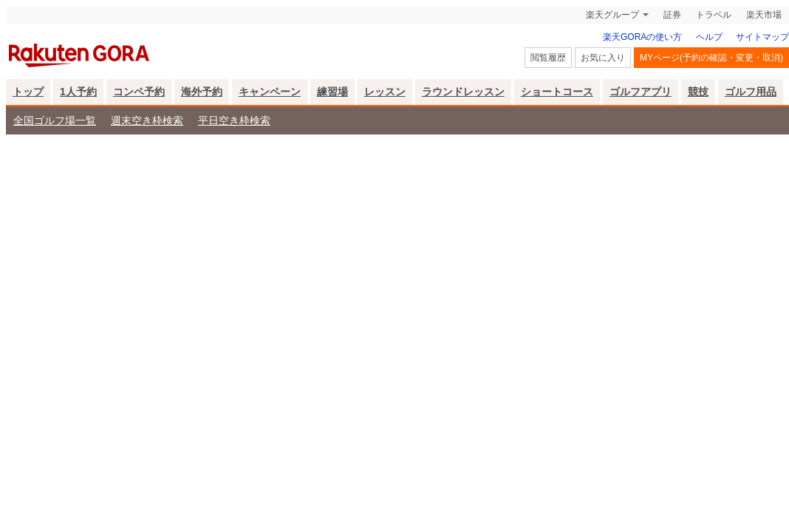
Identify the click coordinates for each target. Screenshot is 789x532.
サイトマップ (762, 37)
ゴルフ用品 (751, 92)
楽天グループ (612, 15)
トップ (28, 92)
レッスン (385, 92)
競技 (698, 92)
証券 (672, 15)
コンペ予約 (139, 92)
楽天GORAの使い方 (642, 37)
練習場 (332, 92)
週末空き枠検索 (147, 120)
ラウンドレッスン (463, 92)
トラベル (714, 15)
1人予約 (78, 92)
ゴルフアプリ (641, 92)
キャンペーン (270, 92)
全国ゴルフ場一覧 (55, 120)
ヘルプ (709, 37)
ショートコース (557, 92)
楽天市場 (764, 15)
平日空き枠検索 (234, 120)
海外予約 (202, 92)
